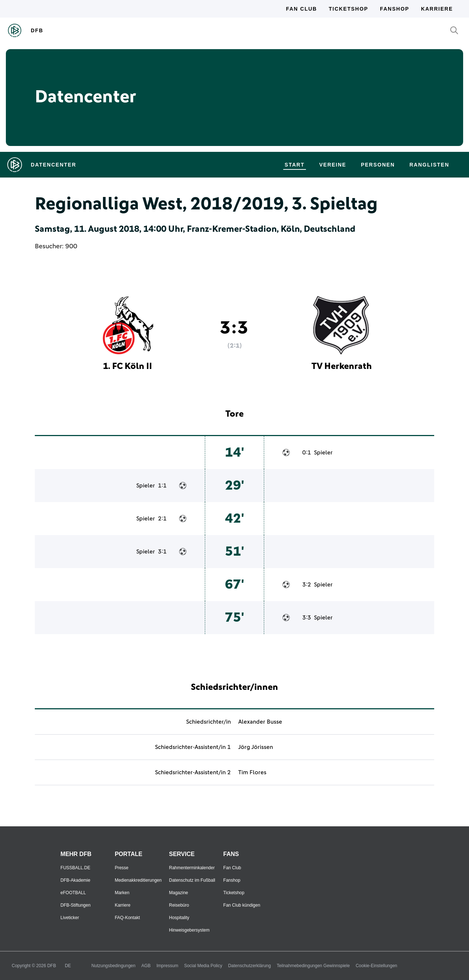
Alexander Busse (260, 722)
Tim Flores (252, 772)
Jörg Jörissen (256, 747)
